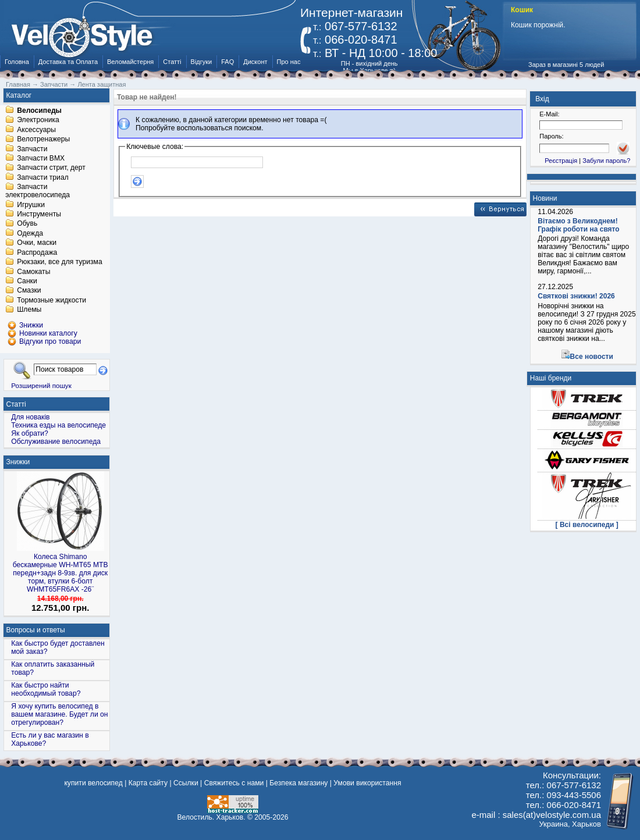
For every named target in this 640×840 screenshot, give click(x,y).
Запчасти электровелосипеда (38, 191)
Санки (27, 281)
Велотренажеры (43, 140)
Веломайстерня (130, 62)
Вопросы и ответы (36, 630)
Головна (17, 62)
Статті (172, 62)
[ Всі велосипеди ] (587, 525)
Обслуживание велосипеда (56, 442)
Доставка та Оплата (68, 62)
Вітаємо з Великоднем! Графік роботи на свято (578, 225)
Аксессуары (36, 130)
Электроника (38, 120)
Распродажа (37, 252)
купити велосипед (93, 783)
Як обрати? (30, 433)
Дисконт (255, 62)
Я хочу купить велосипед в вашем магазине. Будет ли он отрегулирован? (59, 714)
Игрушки (31, 205)
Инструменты (39, 214)
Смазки (29, 291)
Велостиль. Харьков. (211, 817)
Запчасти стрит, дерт (51, 168)
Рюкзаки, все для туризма (59, 262)
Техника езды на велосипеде (58, 425)
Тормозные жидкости (51, 300)
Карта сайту (148, 783)
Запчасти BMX (41, 158)
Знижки (18, 462)
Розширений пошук (41, 385)
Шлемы (29, 310)
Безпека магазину (298, 783)
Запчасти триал (43, 177)
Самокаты (33, 272)
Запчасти (32, 149)
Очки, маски (37, 243)
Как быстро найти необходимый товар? (46, 689)
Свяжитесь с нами (234, 783)
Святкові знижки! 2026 (576, 296)
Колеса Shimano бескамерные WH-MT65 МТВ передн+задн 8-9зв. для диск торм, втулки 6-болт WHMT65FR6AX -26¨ (61, 573)
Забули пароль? (606, 161)
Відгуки (202, 62)
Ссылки (186, 783)
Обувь (27, 224)
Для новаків (30, 417)
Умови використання (367, 783)
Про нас (289, 62)
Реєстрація (561, 161)
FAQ (227, 62)
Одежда (30, 233)
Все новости (592, 357)
